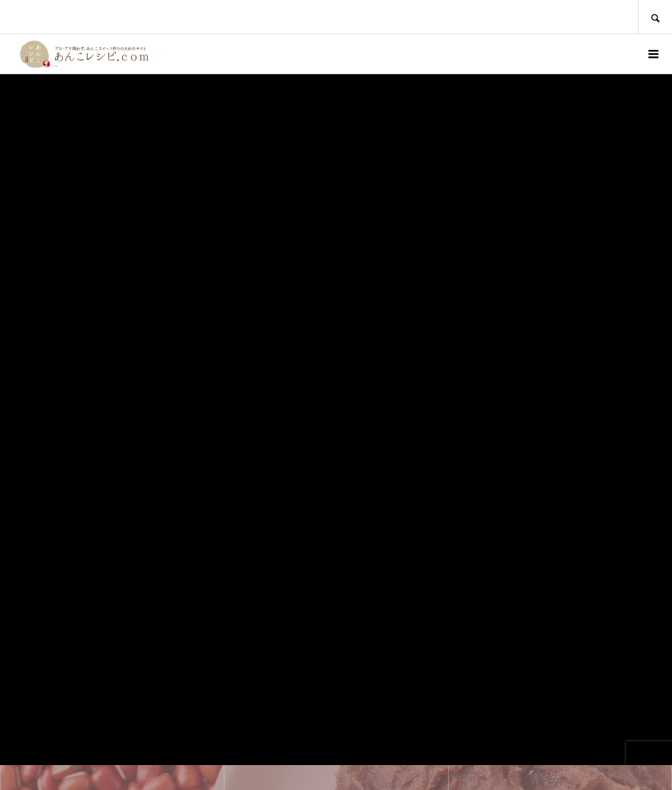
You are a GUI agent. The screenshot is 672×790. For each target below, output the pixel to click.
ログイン (617, 54)
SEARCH (655, 17)
